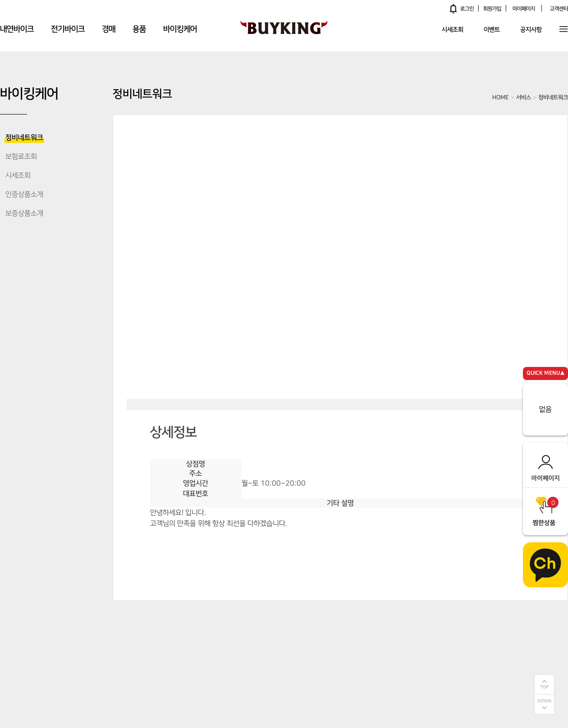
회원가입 (492, 9)
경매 (109, 29)
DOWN (544, 701)
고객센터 (559, 9)
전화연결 (345, 546)
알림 (453, 9)
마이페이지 (524, 9)
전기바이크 (68, 29)
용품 (139, 29)
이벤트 (492, 30)
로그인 (467, 9)
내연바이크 (17, 29)
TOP (544, 687)
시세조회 (453, 30)
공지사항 (531, 30)
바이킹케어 (180, 29)
